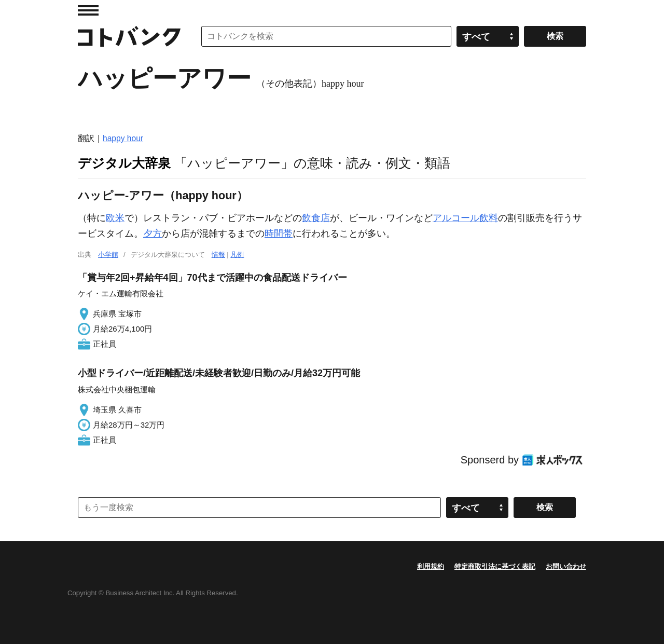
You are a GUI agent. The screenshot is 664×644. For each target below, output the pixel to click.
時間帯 (279, 234)
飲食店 (316, 218)
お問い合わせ (566, 566)
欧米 (115, 218)
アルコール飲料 (465, 218)
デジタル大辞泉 (124, 163)
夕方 (153, 234)
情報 (218, 255)
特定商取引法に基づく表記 (495, 566)
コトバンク (129, 36)
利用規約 (431, 566)
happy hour (123, 138)
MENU (88, 10)
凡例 (237, 255)
